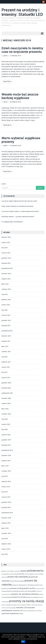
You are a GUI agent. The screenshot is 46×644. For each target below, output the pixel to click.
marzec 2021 (6, 367)
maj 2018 (5, 539)
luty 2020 (5, 429)
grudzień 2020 (6, 383)
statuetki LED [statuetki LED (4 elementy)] (18, 610)
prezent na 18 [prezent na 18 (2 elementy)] (16, 585)
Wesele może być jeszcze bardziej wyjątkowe (20, 96)
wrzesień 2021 (6, 336)
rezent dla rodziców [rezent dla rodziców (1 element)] (37, 605)
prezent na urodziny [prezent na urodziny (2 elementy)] (32, 597)
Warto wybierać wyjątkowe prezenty (21, 140)
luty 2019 (5, 492)
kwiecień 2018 (6, 544)
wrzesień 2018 (6, 518)
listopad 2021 (6, 326)
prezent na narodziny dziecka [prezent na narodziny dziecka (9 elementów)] (25, 594)
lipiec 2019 (5, 466)
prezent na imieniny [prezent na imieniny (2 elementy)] (13, 591)
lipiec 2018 (5, 528)
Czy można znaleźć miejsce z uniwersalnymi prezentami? (20, 211)
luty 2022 (5, 310)
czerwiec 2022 (6, 289)
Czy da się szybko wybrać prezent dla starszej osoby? (19, 201)
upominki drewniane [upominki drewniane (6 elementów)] (10, 613)
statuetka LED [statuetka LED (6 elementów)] (21, 607)
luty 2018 (5, 554)
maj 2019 (5, 476)
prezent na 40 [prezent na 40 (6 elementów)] (16, 588)
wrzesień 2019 (6, 455)
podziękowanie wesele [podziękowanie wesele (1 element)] (8, 574)
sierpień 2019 (6, 461)
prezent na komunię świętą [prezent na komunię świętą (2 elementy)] (27, 591)
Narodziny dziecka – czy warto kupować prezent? (18, 217)
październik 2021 (7, 331)
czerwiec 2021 (6, 352)
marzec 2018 (6, 549)
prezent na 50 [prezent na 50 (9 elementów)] (28, 588)
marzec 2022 (6, 305)
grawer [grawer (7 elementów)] (24, 571)
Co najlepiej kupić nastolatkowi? (12, 222)
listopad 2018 (6, 507)
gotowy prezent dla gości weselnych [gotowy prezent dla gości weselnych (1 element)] (11, 571)
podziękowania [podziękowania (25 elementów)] (35, 571)
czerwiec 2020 (6, 414)
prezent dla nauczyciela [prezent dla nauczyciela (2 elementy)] (17, 581)
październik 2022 (7, 268)
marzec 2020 (6, 424)
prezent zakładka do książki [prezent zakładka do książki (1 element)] (9, 605)
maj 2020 (5, 419)
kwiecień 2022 (6, 300)
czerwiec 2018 (6, 533)
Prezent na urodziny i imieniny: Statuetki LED (22, 12)
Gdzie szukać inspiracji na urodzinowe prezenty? (17, 206)
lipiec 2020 (5, 409)
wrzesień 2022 (6, 273)
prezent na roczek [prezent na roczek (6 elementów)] (19, 597)
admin (5, 56)
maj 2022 (5, 294)
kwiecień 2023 (6, 237)
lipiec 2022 (5, 284)
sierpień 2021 (6, 341)
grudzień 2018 (6, 502)
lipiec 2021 (5, 346)
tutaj (27, 637)
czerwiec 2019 (6, 471)
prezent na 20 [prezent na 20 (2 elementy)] (38, 585)
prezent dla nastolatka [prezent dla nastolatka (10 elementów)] (18, 577)
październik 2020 (7, 393)
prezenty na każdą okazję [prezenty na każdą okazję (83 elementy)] (27, 601)
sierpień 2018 (6, 523)
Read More (7, 81)
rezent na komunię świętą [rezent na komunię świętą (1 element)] (8, 608)
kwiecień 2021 (6, 362)
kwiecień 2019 (6, 481)
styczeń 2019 (6, 497)
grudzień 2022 (6, 258)
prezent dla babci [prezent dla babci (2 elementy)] (19, 574)
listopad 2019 (6, 445)
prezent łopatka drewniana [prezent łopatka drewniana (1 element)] (24, 605)
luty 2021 (5, 372)
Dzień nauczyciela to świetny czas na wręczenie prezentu (22, 50)
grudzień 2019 (6, 440)
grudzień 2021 (6, 320)
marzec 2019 (6, 487)
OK (23, 642)
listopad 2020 (6, 388)
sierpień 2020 (6, 403)
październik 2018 (7, 513)
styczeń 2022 (6, 315)
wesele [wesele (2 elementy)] (21, 614)
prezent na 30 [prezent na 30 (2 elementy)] (6, 588)
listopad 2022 (6, 263)
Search (4, 184)
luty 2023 (5, 248)
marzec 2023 (6, 242)
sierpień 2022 (6, 279)
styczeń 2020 (6, 435)
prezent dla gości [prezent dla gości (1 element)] (29, 574)
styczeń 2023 (6, 253)
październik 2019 (7, 450)
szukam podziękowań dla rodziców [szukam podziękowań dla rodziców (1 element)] (32, 611)
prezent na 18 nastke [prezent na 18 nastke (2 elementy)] (27, 585)
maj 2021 (5, 357)
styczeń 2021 (6, 378)
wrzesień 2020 (6, 398)
